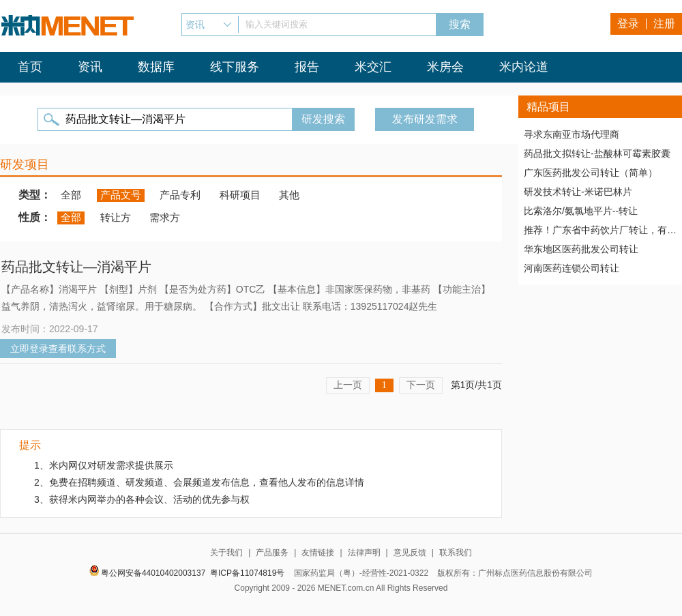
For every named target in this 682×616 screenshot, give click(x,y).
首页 (30, 67)
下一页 (421, 385)
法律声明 (364, 553)
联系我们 (456, 553)
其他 (289, 195)
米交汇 (373, 67)
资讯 (90, 67)
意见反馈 (410, 553)
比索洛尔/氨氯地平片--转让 (581, 211)
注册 (664, 24)
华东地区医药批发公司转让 (581, 249)
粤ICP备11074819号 (247, 573)
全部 (71, 195)
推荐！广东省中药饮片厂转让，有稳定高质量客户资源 (600, 230)
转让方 (116, 217)
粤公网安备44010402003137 (153, 573)
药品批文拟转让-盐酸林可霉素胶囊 (597, 153)
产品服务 (272, 553)
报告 (307, 67)
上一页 (348, 385)
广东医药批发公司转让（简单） (591, 173)
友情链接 (318, 553)
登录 (628, 24)
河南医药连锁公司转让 (572, 268)
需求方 (165, 217)
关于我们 (226, 553)
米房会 (445, 67)
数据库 (156, 67)
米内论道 (524, 67)
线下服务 (235, 67)
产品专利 (180, 195)
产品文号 (121, 195)
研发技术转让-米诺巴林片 (578, 192)
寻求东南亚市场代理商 (572, 134)
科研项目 (240, 195)
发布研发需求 (425, 119)
